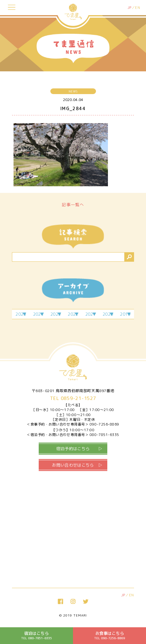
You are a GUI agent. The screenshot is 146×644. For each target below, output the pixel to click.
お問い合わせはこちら (73, 465)
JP (129, 8)
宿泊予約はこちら (73, 449)
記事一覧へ (73, 205)
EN (138, 8)
